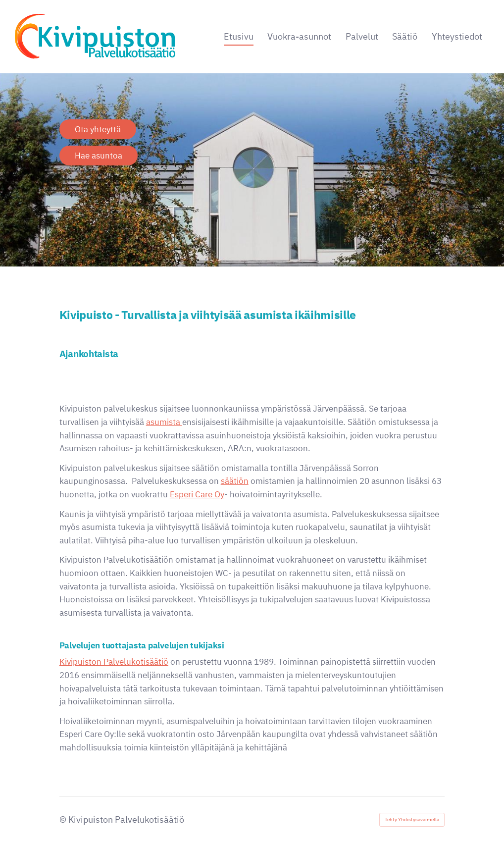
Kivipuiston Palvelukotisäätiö (114, 662)
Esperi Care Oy (197, 494)
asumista (164, 422)
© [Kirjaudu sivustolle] (64, 820)
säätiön (235, 481)
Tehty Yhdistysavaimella (412, 820)
